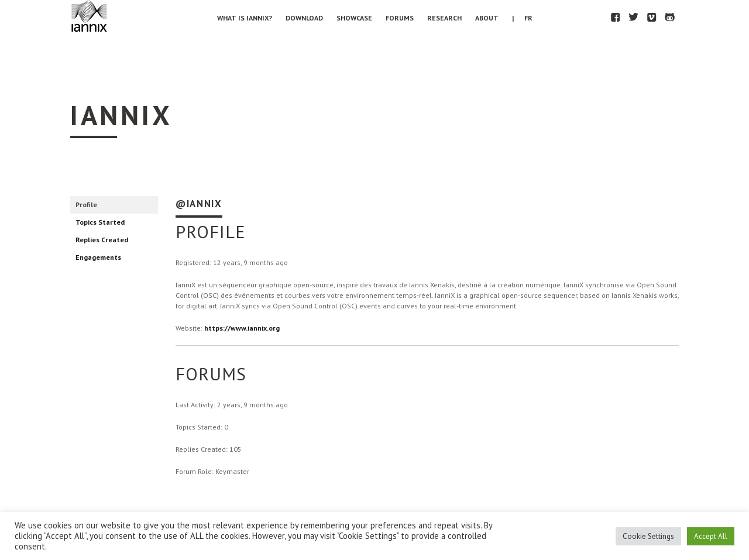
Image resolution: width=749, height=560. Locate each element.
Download (304, 18)
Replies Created (102, 240)
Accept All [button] (711, 536)
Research (444, 18)
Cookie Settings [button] (648, 536)
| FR (522, 18)
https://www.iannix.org (242, 328)
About (487, 18)
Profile (86, 205)
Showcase (354, 18)
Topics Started (100, 222)
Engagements (98, 257)
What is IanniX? (245, 18)
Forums (400, 18)
